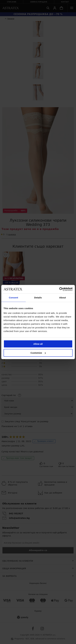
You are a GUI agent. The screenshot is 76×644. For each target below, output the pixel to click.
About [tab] (63, 298)
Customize (38, 353)
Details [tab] (38, 298)
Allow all (38, 344)
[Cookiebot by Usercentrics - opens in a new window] (59, 289)
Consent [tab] (13, 298)
